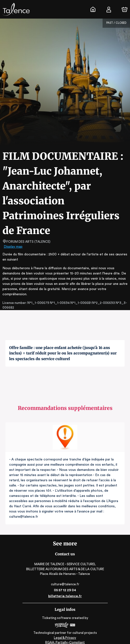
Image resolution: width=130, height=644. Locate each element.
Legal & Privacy (65, 633)
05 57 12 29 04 (65, 585)
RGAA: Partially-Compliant (65, 638)
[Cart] (125, 9)
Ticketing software (57, 613)
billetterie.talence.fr (65, 591)
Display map (13, 247)
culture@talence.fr (65, 579)
